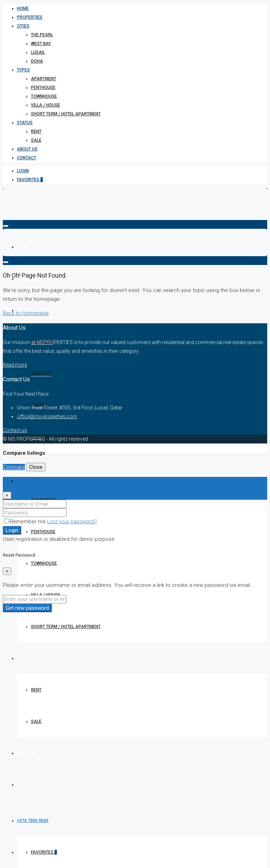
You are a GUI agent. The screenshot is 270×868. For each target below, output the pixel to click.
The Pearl (42, 35)
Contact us (15, 430)
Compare (14, 467)
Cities (23, 26)
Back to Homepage (26, 313)
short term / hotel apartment (66, 114)
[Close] (7, 495)
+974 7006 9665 (33, 821)
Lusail (38, 52)
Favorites (30, 180)
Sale (36, 140)
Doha (37, 61)
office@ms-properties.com (47, 416)
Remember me (26, 522)
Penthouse (43, 88)
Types (23, 70)
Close (36, 467)
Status (25, 123)
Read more (15, 365)
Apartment (44, 79)
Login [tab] (23, 481)
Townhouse (44, 96)
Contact (27, 158)
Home (23, 8)
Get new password (27, 608)
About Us (27, 149)
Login (23, 171)
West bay (41, 44)
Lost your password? (72, 522)
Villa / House (46, 105)
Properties (30, 17)
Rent (36, 131)
